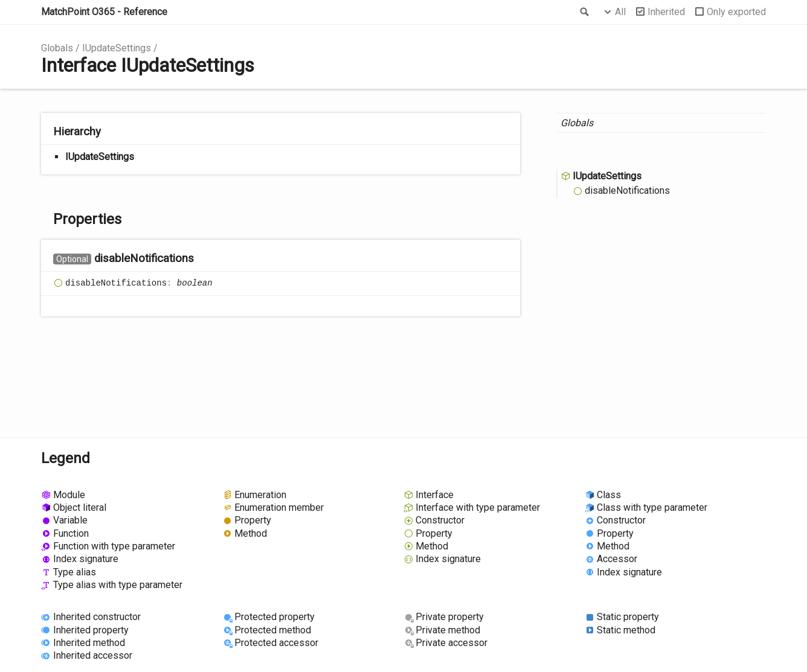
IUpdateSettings (117, 48)
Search (584, 12)
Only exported (736, 12)
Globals (57, 48)
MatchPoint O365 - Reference (104, 12)
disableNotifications (627, 190)
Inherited (666, 12)
